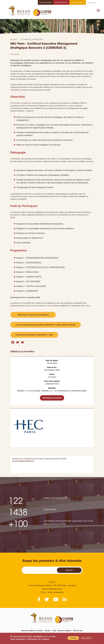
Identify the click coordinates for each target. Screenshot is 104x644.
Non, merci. (86, 638)
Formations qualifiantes (32, 39)
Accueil (14, 39)
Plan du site (78, 631)
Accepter (73, 638)
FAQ (54, 631)
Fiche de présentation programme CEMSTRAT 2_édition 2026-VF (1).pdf (46, 325)
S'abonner (69, 570)
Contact (48, 631)
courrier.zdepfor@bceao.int (23, 461)
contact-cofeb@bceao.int (52, 589)
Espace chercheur (61, 2)
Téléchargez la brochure (52, 398)
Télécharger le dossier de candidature (33, 315)
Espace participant (78, 2)
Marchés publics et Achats (32, 631)
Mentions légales (65, 631)
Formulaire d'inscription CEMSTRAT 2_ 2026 (34, 335)
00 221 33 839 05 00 (56, 592)
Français (91, 3)
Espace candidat (45, 2)
